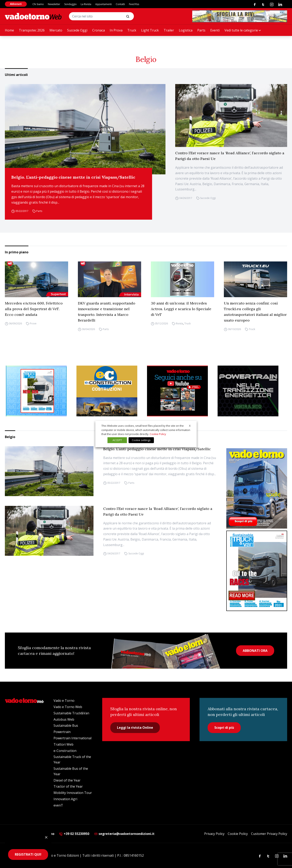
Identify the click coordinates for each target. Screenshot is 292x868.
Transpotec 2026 (32, 30)
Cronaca (99, 30)
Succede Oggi (77, 30)
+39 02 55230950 (74, 834)
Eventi (215, 30)
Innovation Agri (65, 799)
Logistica (186, 30)
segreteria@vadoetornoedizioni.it (124, 834)
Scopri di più (224, 728)
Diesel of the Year (67, 780)
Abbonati (16, 4)
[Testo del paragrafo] (240, 16)
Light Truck (150, 30)
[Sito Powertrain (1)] (252, 391)
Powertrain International (72, 738)
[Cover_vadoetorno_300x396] (257, 488)
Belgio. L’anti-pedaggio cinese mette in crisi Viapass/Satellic (73, 177)
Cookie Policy (238, 834)
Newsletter (54, 4)
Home (9, 30)
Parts (201, 30)
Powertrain (62, 732)
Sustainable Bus (66, 725)
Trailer (169, 30)
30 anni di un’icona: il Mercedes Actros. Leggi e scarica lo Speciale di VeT (181, 309)
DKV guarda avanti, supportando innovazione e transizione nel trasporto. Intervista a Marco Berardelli (107, 312)
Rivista (179, 323)
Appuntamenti (104, 4)
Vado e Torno (64, 701)
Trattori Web (63, 744)
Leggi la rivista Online (135, 728)
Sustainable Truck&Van (71, 713)
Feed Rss (134, 4)
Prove (33, 323)
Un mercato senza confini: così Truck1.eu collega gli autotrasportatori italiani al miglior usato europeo (255, 312)
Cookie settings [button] (141, 440)
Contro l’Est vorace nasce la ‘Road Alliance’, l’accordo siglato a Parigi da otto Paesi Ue (230, 156)
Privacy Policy (214, 834)
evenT (58, 805)
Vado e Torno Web (68, 707)
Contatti (120, 4)
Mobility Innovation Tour (73, 793)
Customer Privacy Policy (269, 834)
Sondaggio (70, 4)
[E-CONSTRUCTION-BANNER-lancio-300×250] (111, 391)
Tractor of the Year (68, 786)
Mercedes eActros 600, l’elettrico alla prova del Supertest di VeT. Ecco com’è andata (34, 309)
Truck (132, 30)
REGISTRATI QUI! (28, 854)
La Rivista (86, 4)
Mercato (56, 30)
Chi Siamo (38, 4)
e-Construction (65, 751)
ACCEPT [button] (117, 440)
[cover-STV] (257, 571)
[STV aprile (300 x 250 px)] (40, 391)
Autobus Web (64, 719)
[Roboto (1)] (181, 391)
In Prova (116, 30)
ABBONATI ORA (255, 651)
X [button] (190, 426)
